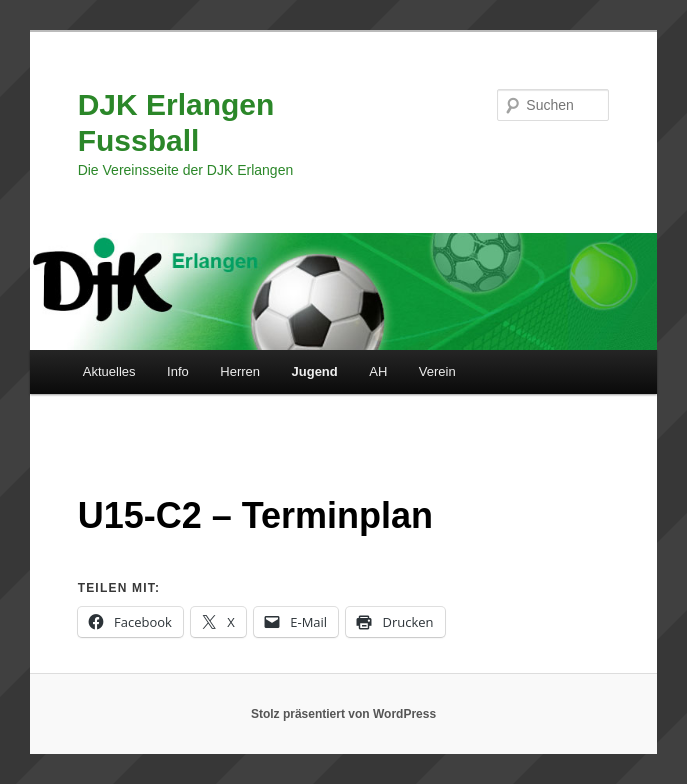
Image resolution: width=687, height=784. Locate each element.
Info (178, 371)
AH (378, 371)
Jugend (315, 371)
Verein (437, 371)
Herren (240, 371)
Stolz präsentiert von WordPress (343, 714)
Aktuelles (109, 371)
